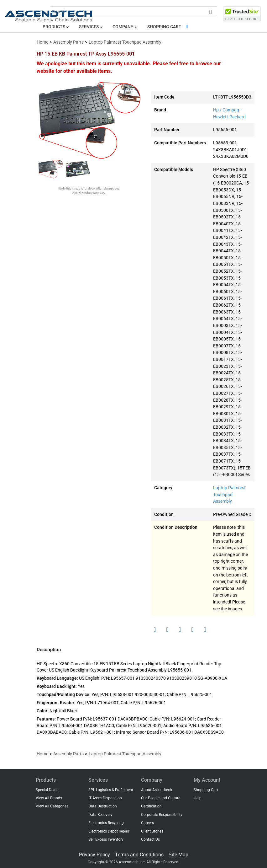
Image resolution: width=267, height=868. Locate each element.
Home (42, 42)
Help (198, 798)
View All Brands (49, 798)
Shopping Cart (169, 27)
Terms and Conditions (139, 855)
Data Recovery (100, 815)
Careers (147, 823)
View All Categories (52, 806)
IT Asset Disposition (105, 798)
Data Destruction (103, 806)
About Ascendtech (157, 790)
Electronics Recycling (106, 823)
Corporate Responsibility (162, 815)
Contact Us (150, 839)
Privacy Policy (94, 855)
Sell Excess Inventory (106, 839)
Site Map (178, 855)
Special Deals (47, 790)
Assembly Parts (68, 42)
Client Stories (152, 831)
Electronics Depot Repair (109, 831)
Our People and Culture (161, 798)
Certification (151, 806)
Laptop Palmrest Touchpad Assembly (125, 42)
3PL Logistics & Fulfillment (111, 790)
